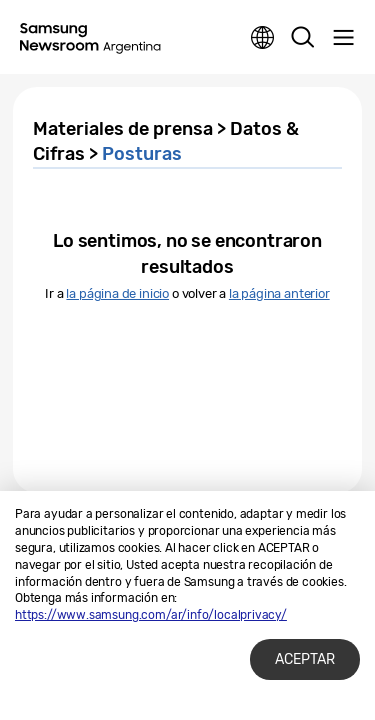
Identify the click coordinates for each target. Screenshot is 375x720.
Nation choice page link (263, 38)
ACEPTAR (305, 659)
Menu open (343, 38)
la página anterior (279, 293)
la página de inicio (117, 293)
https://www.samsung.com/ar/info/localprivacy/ (151, 615)
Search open (303, 38)
